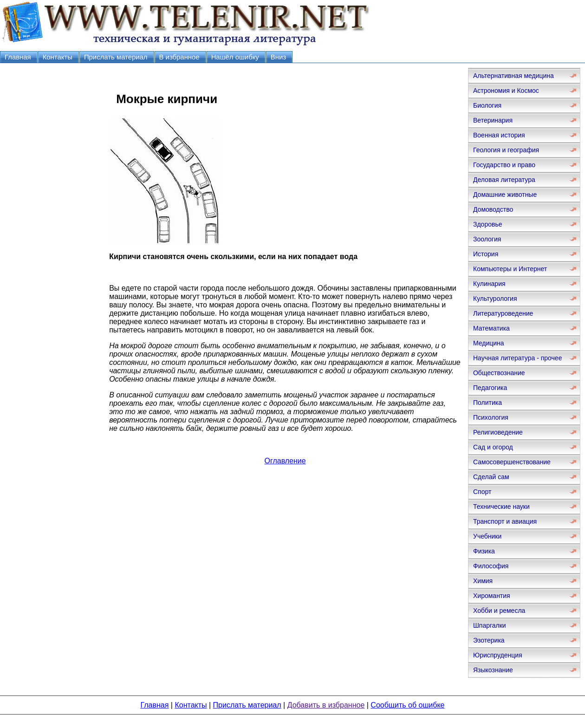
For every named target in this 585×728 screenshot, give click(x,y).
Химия (483, 581)
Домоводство (493, 209)
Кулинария (489, 284)
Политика (487, 403)
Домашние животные (505, 195)
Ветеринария (493, 120)
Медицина (489, 343)
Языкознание (493, 670)
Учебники (487, 536)
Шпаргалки (490, 625)
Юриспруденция (498, 655)
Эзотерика (489, 640)
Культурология (495, 299)
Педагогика (490, 388)
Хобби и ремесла (499, 611)
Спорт (482, 492)
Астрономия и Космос (506, 91)
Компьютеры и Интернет (510, 269)
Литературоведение (503, 313)
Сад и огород (493, 447)
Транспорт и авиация (505, 521)
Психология (491, 417)
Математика (491, 328)
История (486, 254)
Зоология (487, 239)
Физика (484, 551)
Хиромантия (492, 596)
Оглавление (285, 461)
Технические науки (501, 507)
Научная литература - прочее (517, 358)
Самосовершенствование (512, 462)
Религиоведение (498, 432)
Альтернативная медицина (513, 76)
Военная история (499, 135)
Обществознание (499, 373)
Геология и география (506, 150)
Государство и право (504, 165)
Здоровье (488, 224)
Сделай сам (491, 477)
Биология (487, 105)
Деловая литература (504, 180)
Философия (491, 566)
